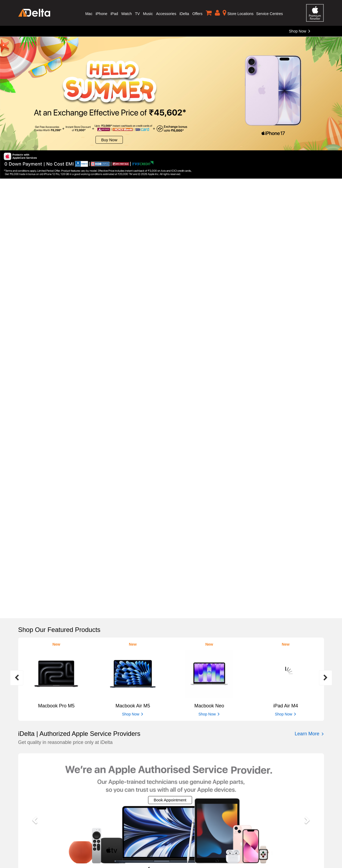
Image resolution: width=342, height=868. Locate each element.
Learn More (309, 734)
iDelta (184, 14)
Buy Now (109, 140)
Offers (197, 14)
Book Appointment (170, 800)
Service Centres (270, 14)
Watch (126, 14)
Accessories (166, 14)
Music (148, 14)
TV (137, 14)
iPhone (101, 14)
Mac (89, 14)
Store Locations (238, 13)
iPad (114, 14)
